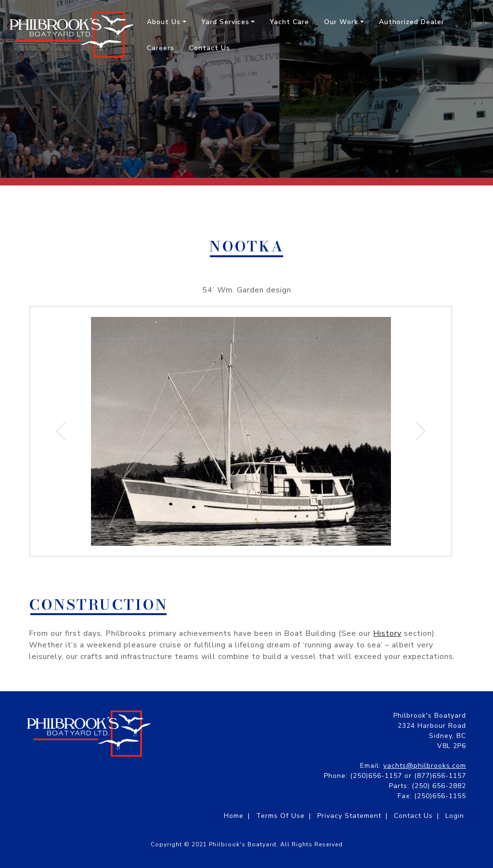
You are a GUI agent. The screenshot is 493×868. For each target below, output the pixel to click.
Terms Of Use (280, 816)
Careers (161, 48)
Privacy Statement (349, 816)
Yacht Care (289, 22)
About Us (164, 22)
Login (455, 816)
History (387, 633)
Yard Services (225, 22)
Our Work (341, 22)
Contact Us (210, 48)
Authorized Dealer (412, 22)
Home (234, 816)
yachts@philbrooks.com (425, 766)
